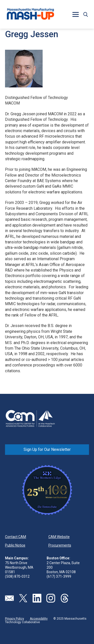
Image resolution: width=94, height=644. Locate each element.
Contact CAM (16, 537)
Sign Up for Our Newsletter (47, 449)
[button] (75, 14)
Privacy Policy (15, 619)
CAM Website (59, 537)
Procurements (60, 545)
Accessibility (39, 619)
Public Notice (15, 545)
